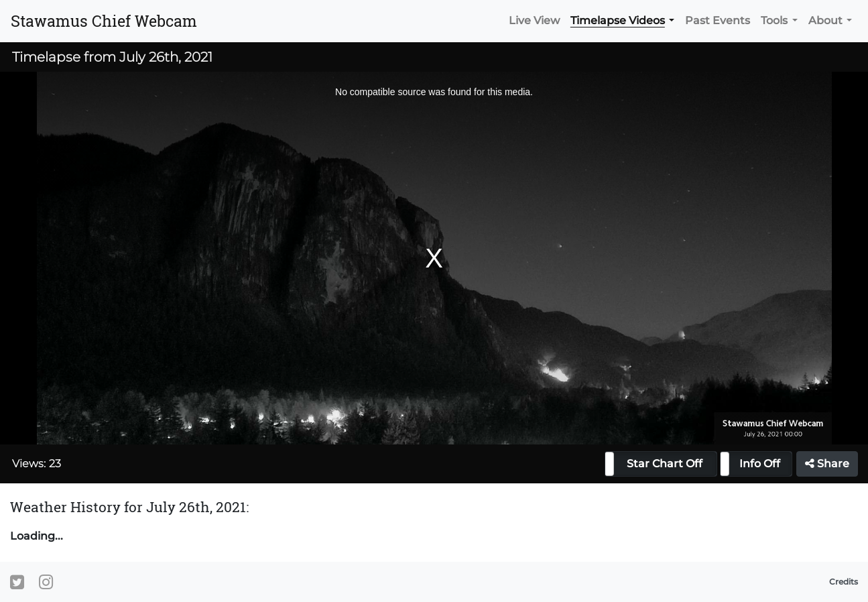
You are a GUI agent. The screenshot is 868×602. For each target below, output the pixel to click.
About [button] (825, 20)
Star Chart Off (665, 464)
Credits (844, 582)
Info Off (760, 464)
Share (827, 464)
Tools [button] (774, 20)
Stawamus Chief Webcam (104, 21)
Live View (534, 20)
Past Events (718, 20)
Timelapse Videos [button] (618, 20)
